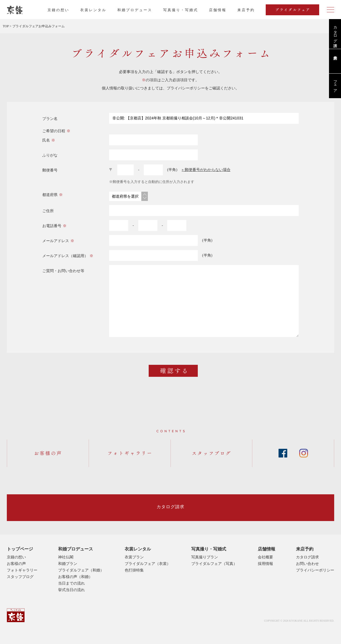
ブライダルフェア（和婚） (81, 570)
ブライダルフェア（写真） (214, 564)
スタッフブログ (20, 577)
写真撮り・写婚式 (181, 10)
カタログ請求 (335, 32)
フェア (335, 84)
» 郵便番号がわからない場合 (206, 170)
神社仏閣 (66, 557)
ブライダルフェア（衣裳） (148, 564)
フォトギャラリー (22, 570)
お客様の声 (16, 564)
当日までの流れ (71, 583)
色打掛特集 (134, 570)
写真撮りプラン (205, 557)
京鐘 (16, 615)
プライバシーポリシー (186, 88)
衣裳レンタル (93, 10)
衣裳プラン (134, 557)
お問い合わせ (307, 564)
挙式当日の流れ (71, 590)
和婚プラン (68, 564)
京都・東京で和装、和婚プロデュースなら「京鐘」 (15, 10)
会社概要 (265, 557)
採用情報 (265, 564)
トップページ (20, 549)
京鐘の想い (58, 10)
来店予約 (305, 549)
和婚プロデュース (135, 10)
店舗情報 (218, 10)
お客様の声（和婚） (75, 577)
